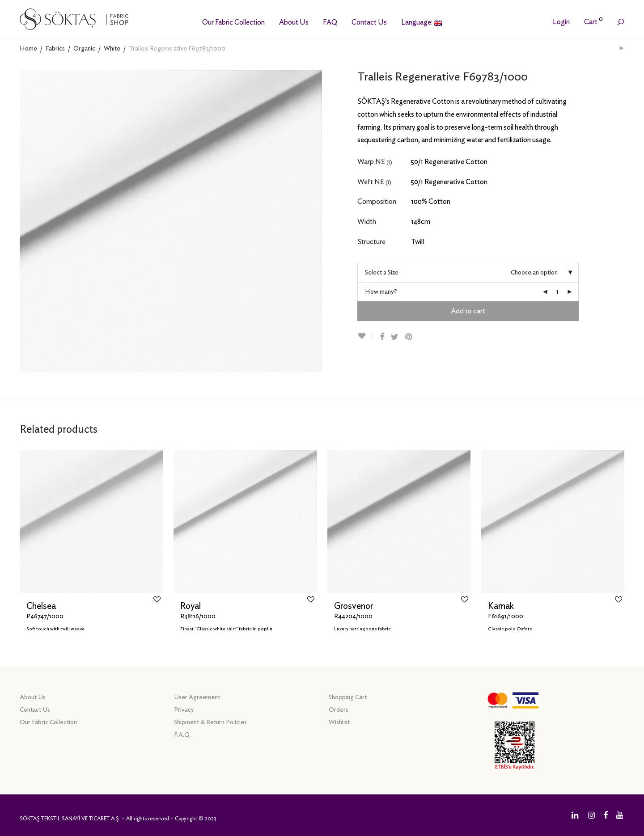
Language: (422, 22)
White (112, 49)
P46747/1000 (45, 616)
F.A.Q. (182, 735)
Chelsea (41, 606)
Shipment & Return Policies (210, 722)
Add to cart (468, 311)
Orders (339, 710)
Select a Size (382, 273)
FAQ (330, 22)
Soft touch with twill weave (55, 629)
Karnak (501, 606)
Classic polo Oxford (510, 629)
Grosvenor (354, 606)
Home (28, 49)
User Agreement (197, 697)
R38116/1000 (198, 616)
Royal (191, 606)
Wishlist (339, 722)
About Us (294, 22)
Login (561, 22)
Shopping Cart (348, 697)
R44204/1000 (353, 616)
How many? (381, 292)
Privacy (184, 710)
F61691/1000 (506, 616)
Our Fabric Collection (233, 22)
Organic (84, 49)
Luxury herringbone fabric (362, 629)
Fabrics (55, 49)
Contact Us (369, 22)
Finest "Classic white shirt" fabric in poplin (226, 629)
